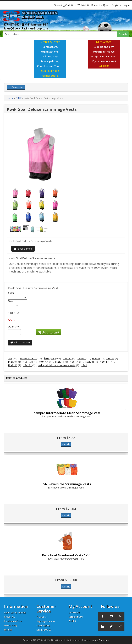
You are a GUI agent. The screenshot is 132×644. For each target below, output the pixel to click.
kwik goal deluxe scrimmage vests (57, 365)
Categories (16, 87)
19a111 (27, 365)
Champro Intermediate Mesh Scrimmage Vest (66, 413)
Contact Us (42, 617)
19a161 (82, 358)
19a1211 (59, 362)
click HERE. (104, 66)
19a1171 (105, 362)
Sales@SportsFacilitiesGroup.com (26, 28)
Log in (126, 5)
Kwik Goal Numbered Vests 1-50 (66, 555)
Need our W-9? (44, 630)
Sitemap (8, 630)
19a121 (74, 362)
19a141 (110, 358)
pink (10, 358)
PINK (19, 98)
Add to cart (48, 332)
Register (116, 5)
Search (123, 34)
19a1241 (13, 362)
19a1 (84, 365)
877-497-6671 (14, 24)
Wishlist (72, 621)
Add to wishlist (20, 342)
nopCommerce (102, 640)
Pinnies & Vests (28, 358)
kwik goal (49, 358)
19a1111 (13, 365)
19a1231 (28, 362)
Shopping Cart (76, 617)
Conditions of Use (13, 621)
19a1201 (89, 362)
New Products (43, 626)
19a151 (96, 358)
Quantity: (14, 327)
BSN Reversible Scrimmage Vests (66, 484)
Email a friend (23, 249)
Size (10, 301)
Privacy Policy (11, 625)
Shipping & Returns (46, 621)
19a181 (67, 358)
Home (10, 98)
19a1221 (44, 362)
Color (11, 293)
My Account (74, 613)
